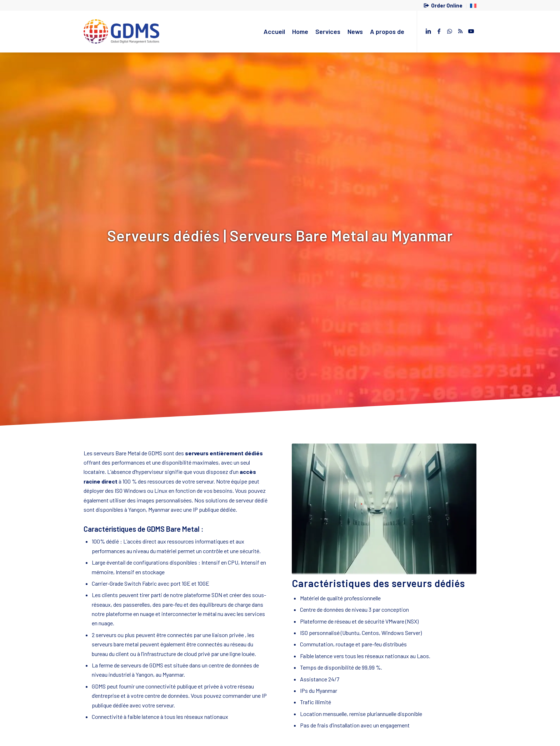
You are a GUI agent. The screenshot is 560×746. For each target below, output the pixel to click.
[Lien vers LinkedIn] (428, 31)
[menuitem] (443, 6)
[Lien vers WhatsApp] (450, 31)
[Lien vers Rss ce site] (460, 31)
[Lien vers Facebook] (439, 31)
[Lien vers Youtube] (471, 31)
